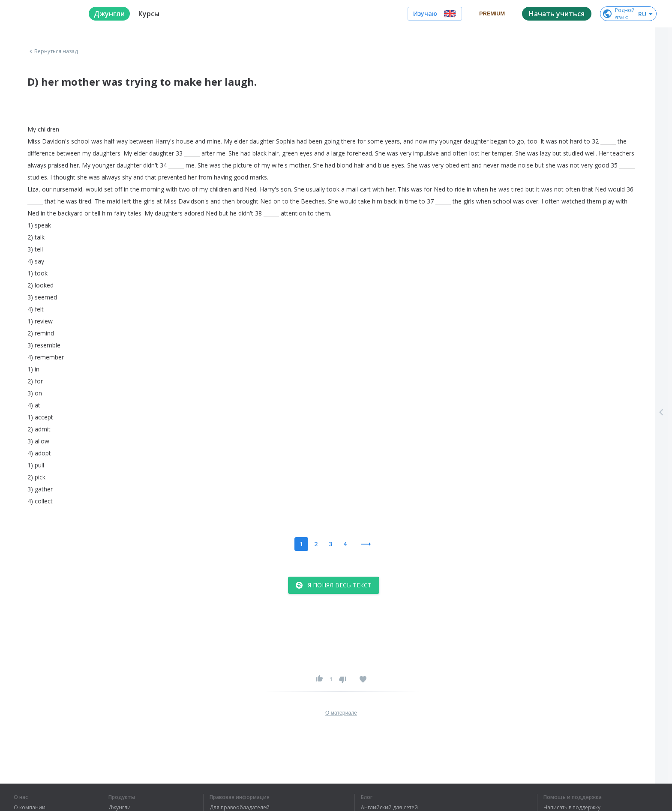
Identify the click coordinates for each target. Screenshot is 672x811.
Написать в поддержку (572, 808)
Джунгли (120, 808)
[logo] (44, 14)
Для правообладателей (240, 808)
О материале (341, 713)
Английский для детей (389, 808)
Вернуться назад (53, 51)
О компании (30, 808)
